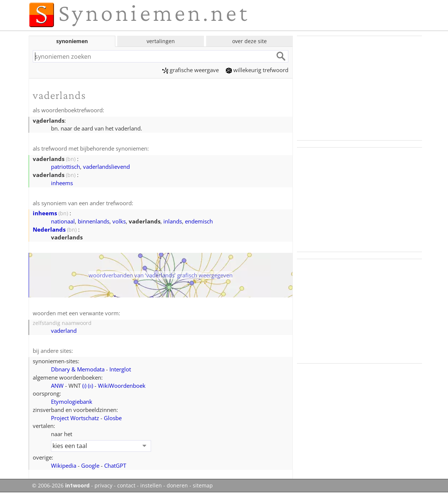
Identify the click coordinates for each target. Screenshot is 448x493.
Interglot (120, 369)
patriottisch (65, 167)
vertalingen (161, 41)
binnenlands (94, 221)
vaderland (64, 331)
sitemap (203, 486)
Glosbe (113, 418)
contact (126, 486)
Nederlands (49, 229)
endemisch (199, 221)
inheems (62, 183)
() (84, 386)
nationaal (63, 221)
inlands (173, 221)
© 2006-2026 (61, 486)
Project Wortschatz (75, 418)
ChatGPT (115, 465)
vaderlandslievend (106, 167)
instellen (151, 486)
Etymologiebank (72, 402)
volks (119, 221)
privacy (103, 486)
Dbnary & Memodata (78, 369)
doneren (177, 486)
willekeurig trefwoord (257, 70)
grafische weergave (191, 70)
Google (90, 465)
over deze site (249, 41)
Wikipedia (64, 465)
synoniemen (72, 41)
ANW (57, 386)
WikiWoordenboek (122, 386)
